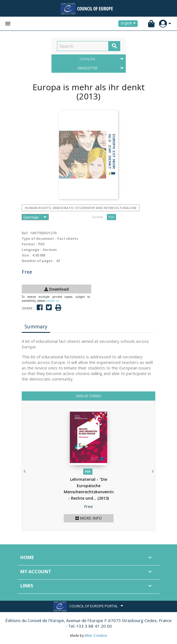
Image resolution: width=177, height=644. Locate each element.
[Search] (83, 46)
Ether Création (96, 636)
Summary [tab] (36, 326)
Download (56, 289)
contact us (52, 301)
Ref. (25, 233)
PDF (111, 217)
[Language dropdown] (129, 24)
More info (89, 518)
